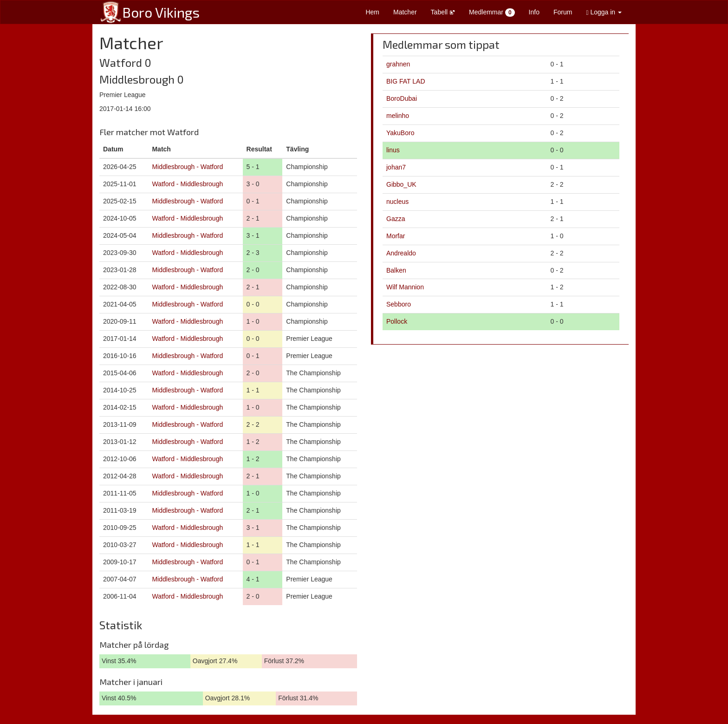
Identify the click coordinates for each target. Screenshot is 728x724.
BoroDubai (402, 98)
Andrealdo (401, 253)
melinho (398, 116)
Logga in (604, 12)
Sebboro (399, 304)
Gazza (396, 219)
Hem (372, 12)
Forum (563, 12)
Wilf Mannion (405, 287)
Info (534, 12)
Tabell (443, 12)
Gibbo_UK (401, 184)
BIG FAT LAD (406, 81)
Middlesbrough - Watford (187, 167)
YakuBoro (400, 133)
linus (393, 150)
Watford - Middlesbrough (187, 184)
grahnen (398, 64)
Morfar (396, 236)
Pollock (397, 321)
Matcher (405, 12)
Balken (396, 270)
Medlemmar (492, 13)
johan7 (396, 167)
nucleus (397, 202)
